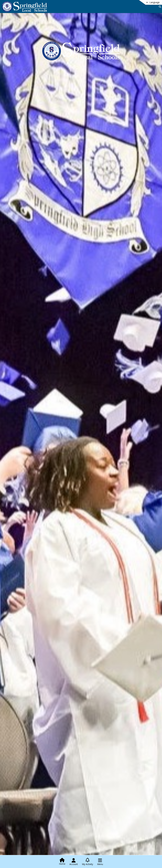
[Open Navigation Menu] (100, 862)
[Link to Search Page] (159, 7)
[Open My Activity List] (87, 862)
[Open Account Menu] (74, 862)
